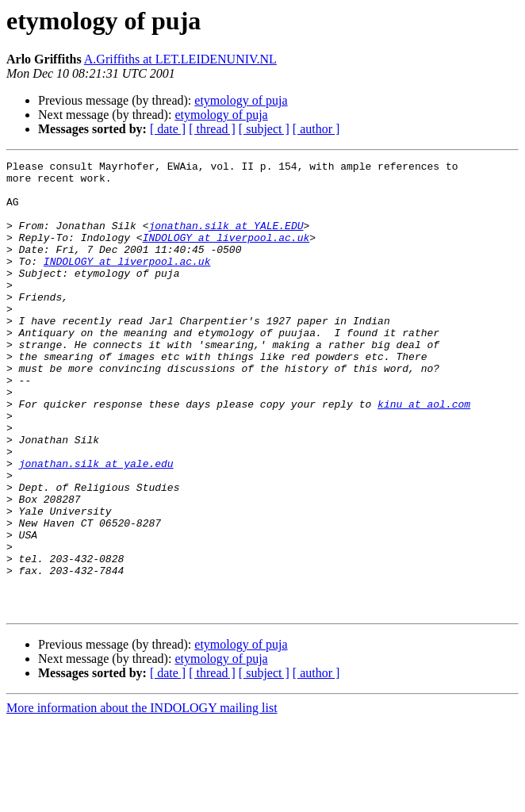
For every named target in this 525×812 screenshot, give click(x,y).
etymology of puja (241, 100)
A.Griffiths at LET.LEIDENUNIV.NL (180, 59)
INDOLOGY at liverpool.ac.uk (226, 254)
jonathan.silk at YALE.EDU (226, 239)
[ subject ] (264, 129)
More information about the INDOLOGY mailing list (142, 798)
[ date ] (168, 129)
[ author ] (316, 129)
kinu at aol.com (424, 454)
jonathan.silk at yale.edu (96, 525)
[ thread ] (212, 129)
